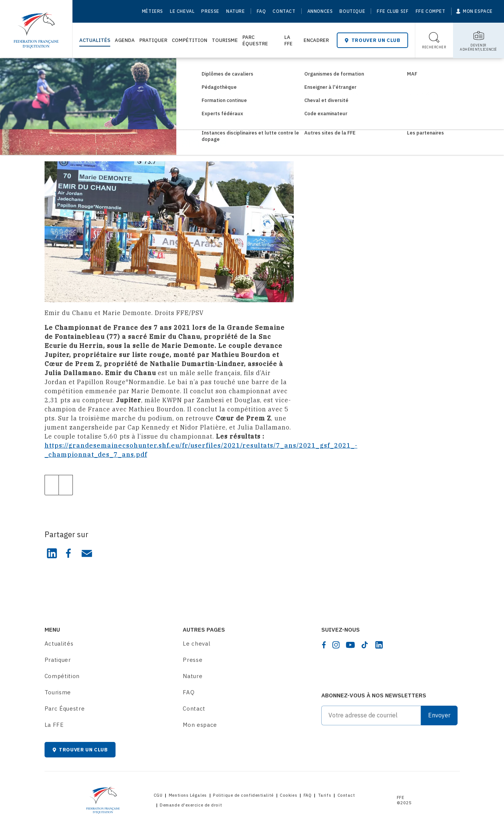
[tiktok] (365, 645)
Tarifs (324, 795)
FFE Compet (431, 11)
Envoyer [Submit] (439, 715)
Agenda (125, 40)
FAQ (261, 11)
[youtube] (350, 645)
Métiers (153, 11)
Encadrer (316, 40)
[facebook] (324, 645)
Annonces (320, 11)
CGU (158, 795)
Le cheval (182, 11)
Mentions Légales (188, 795)
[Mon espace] (474, 11)
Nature (236, 11)
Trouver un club (372, 40)
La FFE (288, 40)
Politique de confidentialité (243, 795)
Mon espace (200, 725)
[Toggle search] (434, 40)
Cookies (288, 795)
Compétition (190, 40)
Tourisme (225, 40)
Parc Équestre (255, 40)
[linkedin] (379, 645)
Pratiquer (153, 40)
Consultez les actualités (93, 71)
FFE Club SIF (393, 11)
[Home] (36, 26)
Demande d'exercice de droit (191, 805)
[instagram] (336, 645)
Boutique (352, 11)
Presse (210, 11)
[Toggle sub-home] (479, 40)
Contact (284, 11)
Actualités (95, 40)
